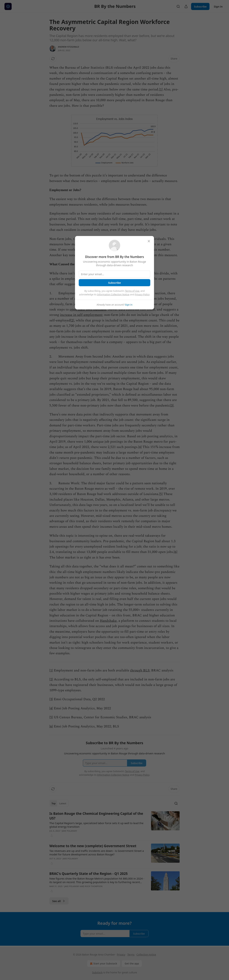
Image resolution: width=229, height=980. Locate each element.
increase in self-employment (81, 315)
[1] (161, 89)
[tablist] (59, 803)
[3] (172, 406)
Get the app (132, 963)
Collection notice (146, 955)
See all (59, 901)
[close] (149, 241)
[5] (161, 494)
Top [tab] (54, 803)
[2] (72, 320)
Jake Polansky (70, 831)
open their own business (88, 310)
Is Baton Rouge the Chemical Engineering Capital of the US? (96, 816)
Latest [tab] (63, 803)
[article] (114, 824)
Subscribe (200, 6)
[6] (176, 552)
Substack (97, 972)
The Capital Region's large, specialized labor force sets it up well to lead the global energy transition (96, 825)
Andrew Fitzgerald (69, 47)
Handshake (108, 621)
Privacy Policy (142, 294)
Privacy (121, 955)
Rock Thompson (94, 886)
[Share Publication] (186, 6)
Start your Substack (103, 964)
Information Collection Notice (113, 294)
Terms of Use (132, 291)
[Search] (178, 6)
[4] (140, 447)
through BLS (140, 670)
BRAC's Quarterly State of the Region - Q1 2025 (88, 874)
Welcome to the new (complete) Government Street (93, 846)
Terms (131, 955)
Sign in (218, 6)
